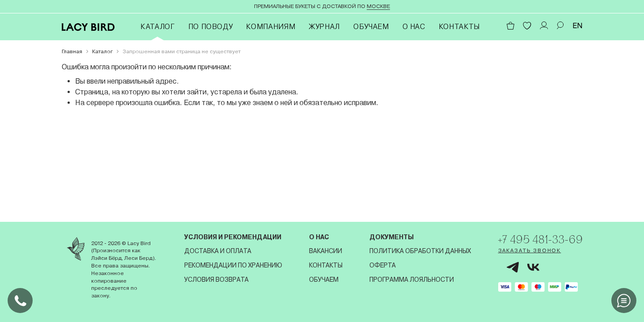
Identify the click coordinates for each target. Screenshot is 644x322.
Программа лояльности (410, 280)
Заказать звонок (527, 251)
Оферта (381, 265)
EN (578, 26)
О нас (414, 27)
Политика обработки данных (418, 251)
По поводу (211, 27)
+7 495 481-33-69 (539, 239)
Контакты (459, 27)
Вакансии (324, 251)
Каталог (157, 27)
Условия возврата (216, 280)
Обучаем (371, 27)
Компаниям (271, 27)
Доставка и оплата (217, 251)
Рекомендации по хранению (232, 265)
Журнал (324, 27)
